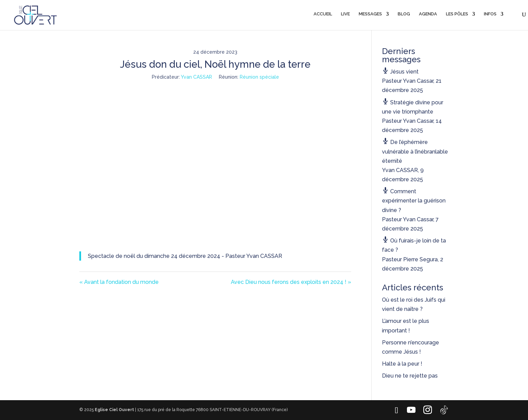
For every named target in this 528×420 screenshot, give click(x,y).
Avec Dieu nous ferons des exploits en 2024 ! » (291, 282)
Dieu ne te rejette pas (410, 376)
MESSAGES (370, 14)
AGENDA (428, 14)
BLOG (404, 14)
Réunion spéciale (259, 77)
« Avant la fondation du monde (119, 282)
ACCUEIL (323, 14)
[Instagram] (427, 410)
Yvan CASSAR (196, 77)
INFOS (490, 14)
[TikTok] (444, 410)
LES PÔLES (457, 14)
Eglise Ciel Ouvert (114, 410)
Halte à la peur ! (402, 364)
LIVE (345, 14)
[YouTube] (411, 410)
